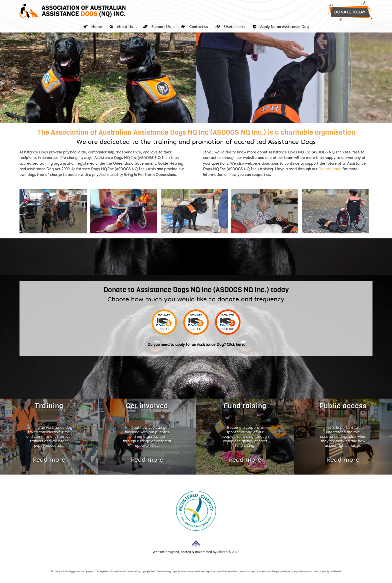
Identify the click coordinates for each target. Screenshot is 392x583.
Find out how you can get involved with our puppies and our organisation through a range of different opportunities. (147, 437)
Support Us (157, 27)
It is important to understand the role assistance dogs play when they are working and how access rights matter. (343, 437)
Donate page (330, 169)
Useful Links (230, 27)
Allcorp (222, 552)
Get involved (147, 406)
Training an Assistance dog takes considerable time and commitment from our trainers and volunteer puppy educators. (49, 437)
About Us (121, 27)
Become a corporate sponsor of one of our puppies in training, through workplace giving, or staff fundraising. (245, 437)
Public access (343, 406)
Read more (49, 459)
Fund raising (245, 406)
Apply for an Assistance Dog (281, 27)
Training (49, 406)
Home (93, 27)
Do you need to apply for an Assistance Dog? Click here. (196, 345)
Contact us (194, 27)
